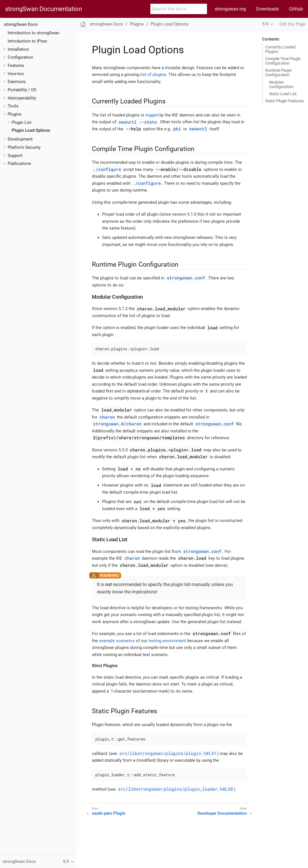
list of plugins (153, 75)
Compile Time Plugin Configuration (283, 61)
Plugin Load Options (31, 130)
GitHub (296, 9)
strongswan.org (230, 9)
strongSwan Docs (21, 24)
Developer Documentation (222, 813)
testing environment (167, 641)
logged (152, 115)
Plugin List (22, 122)
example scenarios (117, 641)
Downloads (267, 9)
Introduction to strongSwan (33, 33)
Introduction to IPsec (28, 41)
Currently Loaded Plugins (280, 49)
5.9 (265, 24)
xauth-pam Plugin (109, 813)
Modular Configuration (281, 84)
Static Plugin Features (284, 101)
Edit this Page (292, 24)
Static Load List (283, 94)
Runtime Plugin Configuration (279, 73)
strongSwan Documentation (44, 9)
